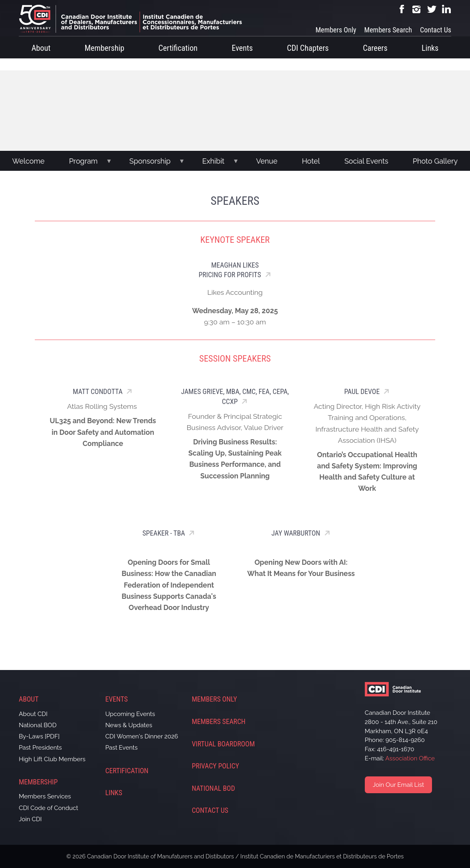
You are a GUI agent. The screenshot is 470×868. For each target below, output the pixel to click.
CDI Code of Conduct (48, 808)
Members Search (388, 30)
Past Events (121, 748)
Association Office (410, 758)
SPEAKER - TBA (164, 533)
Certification (178, 48)
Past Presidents (40, 748)
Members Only (336, 30)
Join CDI (30, 819)
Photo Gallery (435, 161)
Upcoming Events (130, 714)
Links (430, 48)
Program (83, 161)
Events (242, 48)
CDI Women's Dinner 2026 (142, 736)
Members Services (45, 796)
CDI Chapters (308, 48)
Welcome (29, 161)
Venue (267, 161)
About (41, 48)
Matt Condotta (98, 392)
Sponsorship (150, 161)
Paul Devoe (362, 392)
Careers (375, 48)
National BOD (38, 725)
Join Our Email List (398, 785)
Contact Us (436, 30)
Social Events (366, 161)
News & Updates (129, 725)
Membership (105, 48)
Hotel (311, 161)
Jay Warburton (296, 533)
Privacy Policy (215, 766)
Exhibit (214, 161)
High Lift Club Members (52, 759)
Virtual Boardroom (223, 744)
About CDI (33, 714)
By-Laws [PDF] (39, 736)
